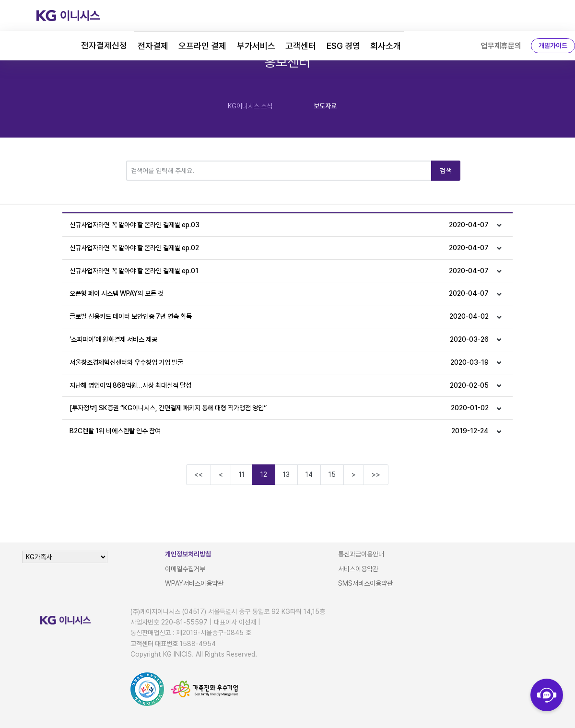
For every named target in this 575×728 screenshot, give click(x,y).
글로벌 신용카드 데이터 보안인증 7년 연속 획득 (279, 317)
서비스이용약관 (358, 569)
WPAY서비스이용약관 (194, 583)
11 (242, 474)
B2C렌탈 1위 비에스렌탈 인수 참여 (279, 431)
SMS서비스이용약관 (365, 583)
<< (199, 474)
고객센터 (301, 46)
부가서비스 (256, 46)
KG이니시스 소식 (250, 106)
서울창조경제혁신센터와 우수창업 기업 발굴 (279, 363)
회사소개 (386, 46)
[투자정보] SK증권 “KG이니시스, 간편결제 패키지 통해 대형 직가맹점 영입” (279, 408)
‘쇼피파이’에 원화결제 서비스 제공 (279, 340)
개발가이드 (553, 46)
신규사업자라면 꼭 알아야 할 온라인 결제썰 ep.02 (279, 248)
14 (309, 474)
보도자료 (325, 106)
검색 (446, 171)
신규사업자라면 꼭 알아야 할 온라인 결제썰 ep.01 (279, 271)
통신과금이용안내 (361, 554)
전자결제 (153, 46)
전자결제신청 (104, 45)
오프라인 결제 (202, 46)
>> (376, 474)
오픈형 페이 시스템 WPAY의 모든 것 (279, 294)
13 (286, 474)
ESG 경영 (343, 46)
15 (332, 474)
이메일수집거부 (185, 569)
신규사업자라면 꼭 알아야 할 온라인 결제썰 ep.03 (279, 225)
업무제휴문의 (501, 46)
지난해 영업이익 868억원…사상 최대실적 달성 (279, 386)
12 (264, 474)
